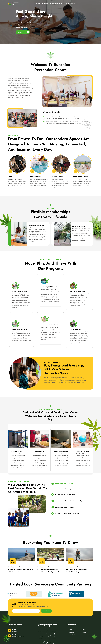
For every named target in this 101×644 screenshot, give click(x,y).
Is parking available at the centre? (65, 507)
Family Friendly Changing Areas (61, 452)
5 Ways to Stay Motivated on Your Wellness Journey (20, 571)
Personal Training (76, 329)
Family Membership (79, 226)
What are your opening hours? (64, 484)
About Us (45, 3)
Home (38, 3)
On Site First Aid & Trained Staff (39, 452)
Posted (14, 567)
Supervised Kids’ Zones (83, 451)
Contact (74, 3)
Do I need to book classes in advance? (66, 494)
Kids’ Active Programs (77, 291)
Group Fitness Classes (19, 291)
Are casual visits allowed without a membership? (69, 501)
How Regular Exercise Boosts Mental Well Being (77, 571)
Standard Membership (36, 225)
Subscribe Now (46, 611)
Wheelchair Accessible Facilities (17, 452)
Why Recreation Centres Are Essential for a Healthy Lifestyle (48, 571)
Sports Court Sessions (19, 329)
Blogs (67, 3)
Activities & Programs (57, 3)
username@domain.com (18, 637)
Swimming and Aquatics (49, 287)
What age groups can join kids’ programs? (67, 513)
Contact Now (24, 32)
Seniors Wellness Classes (49, 325)
